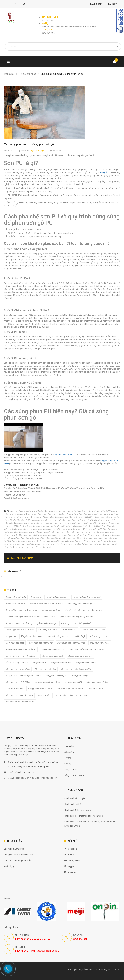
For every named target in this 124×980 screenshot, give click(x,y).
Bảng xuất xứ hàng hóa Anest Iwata (83, 514)
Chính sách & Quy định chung (78, 810)
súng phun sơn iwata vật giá (29, 541)
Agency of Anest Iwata (21, 511)
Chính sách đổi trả (73, 804)
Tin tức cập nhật (27, 74)
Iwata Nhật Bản (37, 523)
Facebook (71, 849)
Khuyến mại (76, 523)
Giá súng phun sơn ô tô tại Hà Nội (78, 520)
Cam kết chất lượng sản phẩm (18, 861)
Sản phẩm (69, 752)
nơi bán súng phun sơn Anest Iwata (26, 532)
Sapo (118, 969)
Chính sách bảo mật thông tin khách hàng (84, 816)
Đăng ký (112, 4)
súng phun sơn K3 (51, 541)
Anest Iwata (38, 511)
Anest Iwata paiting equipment (82, 511)
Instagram (71, 872)
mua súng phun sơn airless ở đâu (46, 529)
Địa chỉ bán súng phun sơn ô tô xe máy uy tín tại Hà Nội (68, 517)
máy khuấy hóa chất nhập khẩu (71, 643)
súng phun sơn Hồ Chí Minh (18, 682)
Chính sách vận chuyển (75, 798)
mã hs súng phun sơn (35, 526)
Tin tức (68, 758)
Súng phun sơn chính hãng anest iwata (44, 538)
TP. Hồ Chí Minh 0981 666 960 (19, 772)
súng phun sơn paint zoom (40, 689)
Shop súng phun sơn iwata (79, 532)
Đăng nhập (96, 4)
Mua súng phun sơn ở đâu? (75, 529)
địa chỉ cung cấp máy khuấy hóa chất (77, 617)
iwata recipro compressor (57, 523)
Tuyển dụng (9, 866)
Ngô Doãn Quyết (38, 151)
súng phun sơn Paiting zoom (28, 544)
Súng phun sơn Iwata (74, 775)
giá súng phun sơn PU (19, 523)
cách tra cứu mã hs (109, 514)
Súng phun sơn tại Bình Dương (74, 544)
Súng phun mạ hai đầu (29, 535)
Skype (69, 866)
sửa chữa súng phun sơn (103, 532)
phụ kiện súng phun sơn (54, 532)
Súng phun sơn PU (51, 544)
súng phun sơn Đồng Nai (74, 538)
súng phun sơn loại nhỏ (72, 541)
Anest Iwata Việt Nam (107, 511)
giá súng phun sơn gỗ (51, 520)
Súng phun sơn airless (50, 535)
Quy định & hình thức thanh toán (19, 855)
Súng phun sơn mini (93, 541)
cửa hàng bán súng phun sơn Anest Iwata (23, 517)
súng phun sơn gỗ (94, 538)
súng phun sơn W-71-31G (65, 455)
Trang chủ (9, 74)
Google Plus (72, 861)
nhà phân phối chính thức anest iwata (87, 649)
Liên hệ (68, 764)
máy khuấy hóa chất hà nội (78, 526)
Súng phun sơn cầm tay (98, 535)
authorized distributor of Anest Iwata (20, 514)
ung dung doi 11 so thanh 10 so (39, 547)
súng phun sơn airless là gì (74, 535)
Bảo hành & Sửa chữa (14, 849)
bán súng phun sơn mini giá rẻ (52, 514)
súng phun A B (10, 535)
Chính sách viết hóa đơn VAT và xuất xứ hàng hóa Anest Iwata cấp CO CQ (90, 824)
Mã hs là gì (19, 526)
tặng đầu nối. (96, 544)
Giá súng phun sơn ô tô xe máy (20, 630)
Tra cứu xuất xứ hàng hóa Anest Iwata (71, 695)
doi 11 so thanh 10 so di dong (27, 520)
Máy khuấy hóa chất (56, 526)
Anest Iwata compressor (56, 511)
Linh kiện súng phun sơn (59, 636)
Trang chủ (69, 746)
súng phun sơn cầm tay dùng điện (76, 669)
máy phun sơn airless (20, 529)
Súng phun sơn (71, 769)
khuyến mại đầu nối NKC (94, 523)
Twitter (69, 855)
